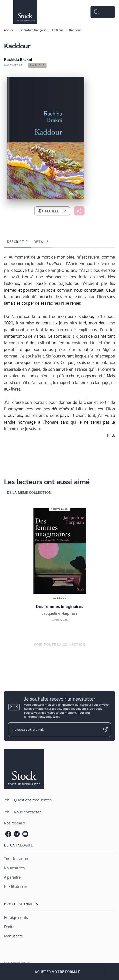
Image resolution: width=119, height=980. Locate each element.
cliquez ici (52, 716)
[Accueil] (25, 12)
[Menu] (103, 12)
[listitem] (8, 834)
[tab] (17, 241)
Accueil (9, 30)
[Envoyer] (105, 730)
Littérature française (33, 30)
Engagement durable (17, 962)
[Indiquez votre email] (53, 730)
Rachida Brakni (18, 59)
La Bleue (58, 30)
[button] (37, 65)
